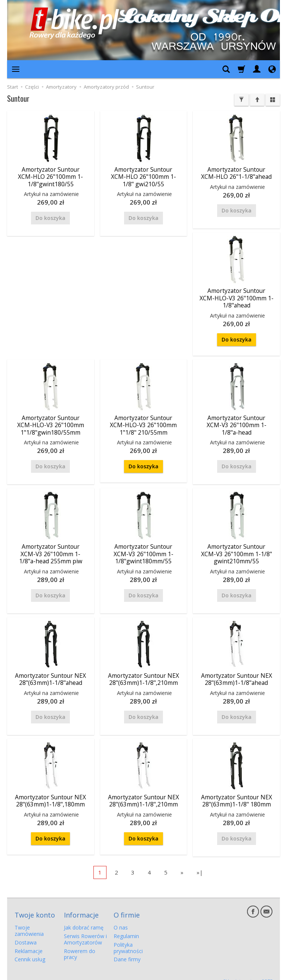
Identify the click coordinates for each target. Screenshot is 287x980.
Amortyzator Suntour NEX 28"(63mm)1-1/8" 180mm (236, 795)
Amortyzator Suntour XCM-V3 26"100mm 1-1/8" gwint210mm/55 (237, 550)
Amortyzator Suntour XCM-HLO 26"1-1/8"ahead (236, 173)
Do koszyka (237, 338)
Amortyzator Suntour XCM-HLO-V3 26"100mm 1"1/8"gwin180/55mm (51, 423)
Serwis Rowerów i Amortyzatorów (85, 931)
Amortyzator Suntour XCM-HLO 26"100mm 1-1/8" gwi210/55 (143, 176)
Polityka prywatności (128, 939)
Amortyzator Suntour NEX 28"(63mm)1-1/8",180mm (51, 795)
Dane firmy (127, 951)
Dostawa (26, 933)
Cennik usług (30, 951)
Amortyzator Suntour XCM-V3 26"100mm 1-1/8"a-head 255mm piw (51, 550)
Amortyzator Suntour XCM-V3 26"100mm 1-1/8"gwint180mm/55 (143, 550)
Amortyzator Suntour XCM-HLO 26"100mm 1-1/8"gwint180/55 (50, 176)
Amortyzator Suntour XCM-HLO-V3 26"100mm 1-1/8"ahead (237, 297)
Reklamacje (29, 942)
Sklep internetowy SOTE (248, 972)
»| (200, 867)
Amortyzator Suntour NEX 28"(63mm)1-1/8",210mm (143, 675)
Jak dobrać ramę (84, 919)
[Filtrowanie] (241, 100)
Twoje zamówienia (29, 922)
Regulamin (126, 927)
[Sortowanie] (257, 100)
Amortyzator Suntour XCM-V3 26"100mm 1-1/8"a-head (237, 423)
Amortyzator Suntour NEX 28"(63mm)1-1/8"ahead (51, 675)
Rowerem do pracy (80, 945)
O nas (121, 919)
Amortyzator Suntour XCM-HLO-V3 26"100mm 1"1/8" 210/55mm (143, 423)
